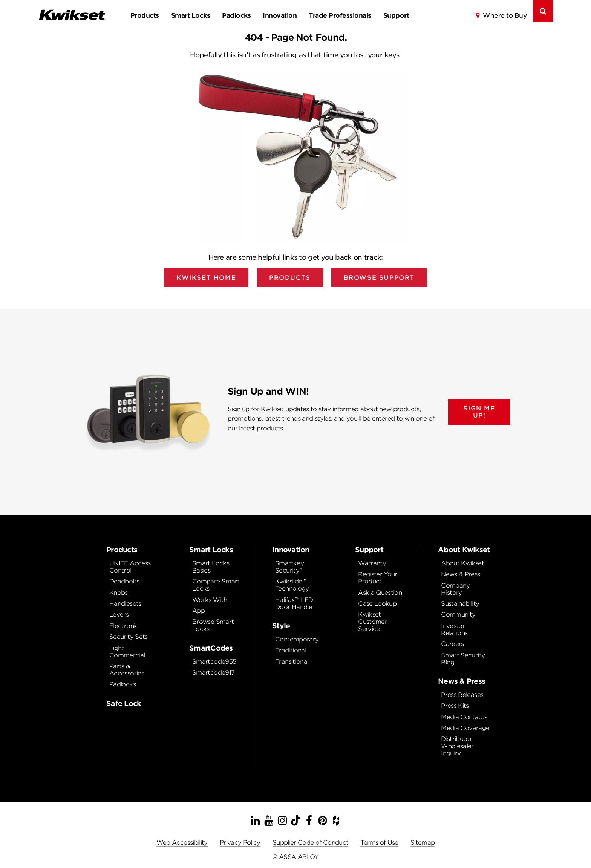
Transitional (292, 662)
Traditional (291, 650)
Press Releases (462, 695)
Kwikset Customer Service (373, 622)
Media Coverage (465, 728)
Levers (119, 615)
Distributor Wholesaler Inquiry (457, 746)
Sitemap (423, 843)
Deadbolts (124, 581)
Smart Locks (191, 15)
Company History (455, 589)
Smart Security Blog (463, 659)
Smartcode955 (214, 662)
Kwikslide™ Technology (292, 585)
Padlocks (236, 15)
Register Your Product (378, 578)
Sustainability (460, 604)
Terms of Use (379, 843)
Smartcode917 (213, 673)
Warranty (372, 563)
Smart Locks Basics (211, 567)
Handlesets (125, 604)
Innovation (280, 15)
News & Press (460, 574)
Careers (452, 644)
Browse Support (379, 278)
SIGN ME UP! (479, 412)
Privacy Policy (240, 843)
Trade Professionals (340, 15)
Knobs (119, 593)
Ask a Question (380, 593)
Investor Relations (454, 629)
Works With (210, 600)
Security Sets (129, 637)
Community (458, 615)
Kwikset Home (206, 278)
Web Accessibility (182, 843)
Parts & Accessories (127, 670)
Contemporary (297, 639)
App (198, 611)
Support (396, 15)
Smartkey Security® (289, 567)
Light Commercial (127, 652)
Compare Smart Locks (216, 585)
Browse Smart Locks (213, 625)
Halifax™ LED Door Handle (294, 603)
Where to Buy (505, 15)
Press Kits (455, 706)
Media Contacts (464, 717)
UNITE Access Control (130, 567)
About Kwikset (462, 563)
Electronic (124, 626)
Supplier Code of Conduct (311, 843)
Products (145, 15)
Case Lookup (377, 604)
